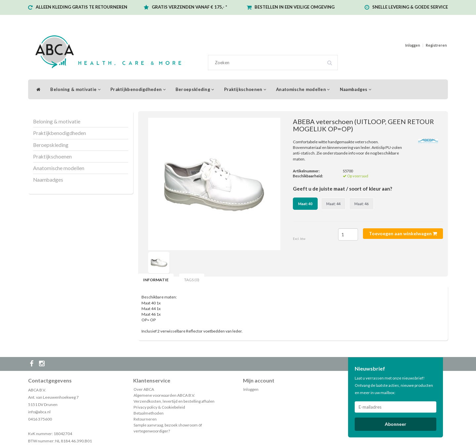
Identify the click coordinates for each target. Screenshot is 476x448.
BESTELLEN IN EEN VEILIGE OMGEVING (295, 7)
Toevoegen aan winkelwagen (403, 233)
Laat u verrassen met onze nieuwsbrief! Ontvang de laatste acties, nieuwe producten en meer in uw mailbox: (394, 385)
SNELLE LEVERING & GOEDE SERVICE (410, 7)
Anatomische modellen (303, 89)
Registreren (436, 45)
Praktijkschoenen (245, 89)
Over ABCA (144, 389)
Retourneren (145, 419)
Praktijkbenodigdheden (138, 89)
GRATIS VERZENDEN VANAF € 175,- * (189, 7)
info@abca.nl (39, 412)
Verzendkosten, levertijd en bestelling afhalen (174, 401)
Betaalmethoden (149, 413)
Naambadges (356, 89)
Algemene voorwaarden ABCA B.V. (164, 395)
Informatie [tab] (156, 280)
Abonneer (396, 424)
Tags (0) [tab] (192, 280)
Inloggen (413, 45)
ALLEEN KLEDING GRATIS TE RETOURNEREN (81, 7)
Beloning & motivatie (75, 89)
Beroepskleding (195, 89)
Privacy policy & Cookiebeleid (159, 407)
